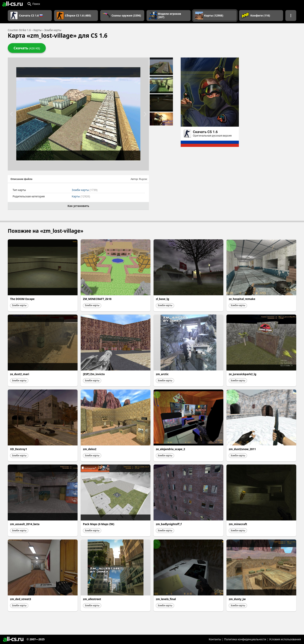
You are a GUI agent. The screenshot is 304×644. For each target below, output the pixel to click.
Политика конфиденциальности (245, 639)
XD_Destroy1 (19, 449)
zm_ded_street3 (21, 599)
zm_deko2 (90, 449)
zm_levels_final (166, 599)
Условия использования (285, 639)
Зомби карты (85, 190)
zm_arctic (162, 374)
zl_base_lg (162, 299)
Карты (81, 196)
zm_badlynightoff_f (169, 524)
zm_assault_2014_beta (25, 524)
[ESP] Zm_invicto (94, 374)
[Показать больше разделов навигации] (291, 16)
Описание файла (21, 179)
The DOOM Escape (22, 299)
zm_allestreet (92, 599)
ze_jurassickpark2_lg (243, 374)
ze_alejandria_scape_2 (171, 449)
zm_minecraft (238, 524)
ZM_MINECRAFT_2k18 (97, 299)
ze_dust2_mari (20, 374)
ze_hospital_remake (242, 299)
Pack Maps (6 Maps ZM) (99, 524)
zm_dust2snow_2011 (242, 449)
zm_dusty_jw (237, 599)
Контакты (215, 639)
